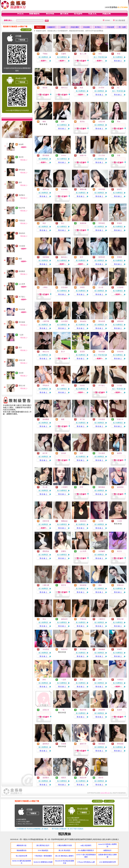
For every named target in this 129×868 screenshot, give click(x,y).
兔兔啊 (21, 144)
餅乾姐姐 (22, 170)
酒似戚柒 (83, 321)
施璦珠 (119, 453)
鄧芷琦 (64, 585)
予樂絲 (45, 54)
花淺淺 (64, 744)
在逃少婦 (22, 360)
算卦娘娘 (22, 322)
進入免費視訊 (43, 57)
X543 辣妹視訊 (43, 850)
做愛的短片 (107, 850)
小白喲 (119, 521)
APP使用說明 (97, 801)
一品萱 (21, 335)
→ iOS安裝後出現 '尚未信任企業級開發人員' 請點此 (31, 829)
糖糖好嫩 (83, 189)
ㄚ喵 (63, 710)
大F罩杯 (101, 88)
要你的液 (102, 321)
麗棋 (100, 585)
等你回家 (22, 309)
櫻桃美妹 (46, 551)
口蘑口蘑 (46, 585)
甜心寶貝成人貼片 (43, 845)
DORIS (64, 155)
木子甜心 (22, 297)
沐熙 (63, 385)
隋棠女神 (83, 778)
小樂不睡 (46, 321)
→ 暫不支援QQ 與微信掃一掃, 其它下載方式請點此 (67, 829)
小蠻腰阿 (64, 487)
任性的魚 (120, 352)
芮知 (119, 122)
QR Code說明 (26, 30)
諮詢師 (64, 453)
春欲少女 (46, 352)
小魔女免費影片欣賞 (64, 845)
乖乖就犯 (102, 223)
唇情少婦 (22, 386)
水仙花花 (46, 649)
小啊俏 (45, 287)
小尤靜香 (120, 287)
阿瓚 (81, 487)
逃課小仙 (46, 189)
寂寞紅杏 (46, 710)
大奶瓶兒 (120, 680)
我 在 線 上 (118, 61)
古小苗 (101, 287)
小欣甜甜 (22, 246)
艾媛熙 (64, 54)
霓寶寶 (119, 257)
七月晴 (101, 521)
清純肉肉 (22, 233)
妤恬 (44, 680)
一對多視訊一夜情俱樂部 (43, 856)
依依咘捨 (64, 189)
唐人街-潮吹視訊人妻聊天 (64, 856)
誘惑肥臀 (102, 710)
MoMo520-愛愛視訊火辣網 (43, 862)
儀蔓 (20, 259)
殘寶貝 (64, 778)
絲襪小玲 (83, 155)
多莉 (20, 182)
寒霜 (119, 54)
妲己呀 (45, 453)
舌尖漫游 (102, 453)
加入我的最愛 (120, 20)
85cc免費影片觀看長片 (86, 850)
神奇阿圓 (102, 189)
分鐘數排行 (51, 27)
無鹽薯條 (83, 223)
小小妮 (119, 385)
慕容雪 (21, 157)
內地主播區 (75, 27)
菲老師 (119, 223)
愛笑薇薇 (46, 155)
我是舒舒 (64, 649)
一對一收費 (122, 27)
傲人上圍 (83, 54)
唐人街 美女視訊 (64, 850)
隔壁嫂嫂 (102, 744)
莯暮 (119, 155)
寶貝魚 (82, 122)
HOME (108, 20)
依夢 (81, 453)
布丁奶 (82, 419)
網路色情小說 (22, 845)
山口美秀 (22, 284)
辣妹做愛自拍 (22, 850)
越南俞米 (64, 619)
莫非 (20, 347)
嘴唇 (44, 122)
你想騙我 (102, 551)
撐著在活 (120, 585)
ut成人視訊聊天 (86, 845)
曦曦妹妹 (64, 521)
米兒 (100, 54)
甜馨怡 (64, 551)
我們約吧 (102, 257)
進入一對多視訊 (99, 57)
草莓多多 (46, 385)
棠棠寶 (21, 373)
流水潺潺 (64, 321)
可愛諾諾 (22, 221)
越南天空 (83, 744)
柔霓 (81, 257)
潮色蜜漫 (83, 585)
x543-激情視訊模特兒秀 (107, 862)
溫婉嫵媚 (102, 649)
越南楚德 (120, 487)
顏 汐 (63, 352)
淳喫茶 (82, 287)
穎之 (63, 223)
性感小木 (120, 419)
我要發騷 (46, 257)
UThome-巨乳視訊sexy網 (86, 862)
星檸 (63, 122)
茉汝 (44, 619)
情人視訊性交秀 (22, 856)
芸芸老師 (64, 287)
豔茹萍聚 (22, 208)
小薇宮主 (102, 619)
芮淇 (81, 88)
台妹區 (63, 27)
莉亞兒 (119, 551)
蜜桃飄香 (22, 271)
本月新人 (98, 27)
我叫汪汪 (64, 88)
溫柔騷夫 (22, 195)
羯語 (44, 223)
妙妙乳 (119, 189)
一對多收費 (110, 27)
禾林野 (119, 649)
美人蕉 (45, 487)
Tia (118, 88)
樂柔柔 (45, 88)
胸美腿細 (102, 487)
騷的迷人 (64, 257)
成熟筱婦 (120, 321)
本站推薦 (86, 27)
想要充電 (46, 521)
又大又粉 (102, 155)
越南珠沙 (46, 744)
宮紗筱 (82, 385)
